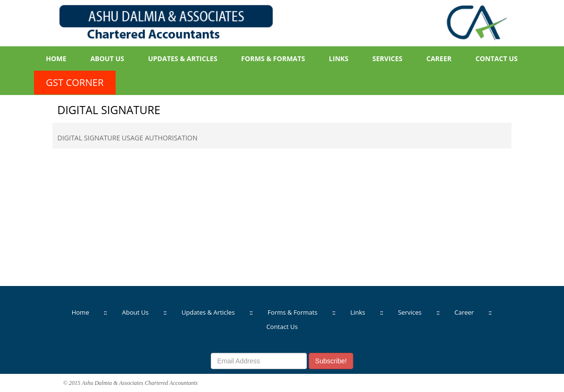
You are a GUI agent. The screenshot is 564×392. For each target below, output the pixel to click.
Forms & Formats (273, 58)
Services (387, 58)
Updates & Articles (183, 58)
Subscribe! (331, 361)
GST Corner (75, 82)
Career (439, 58)
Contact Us (497, 58)
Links (339, 58)
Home (56, 58)
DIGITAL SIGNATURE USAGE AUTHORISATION (127, 138)
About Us (107, 58)
